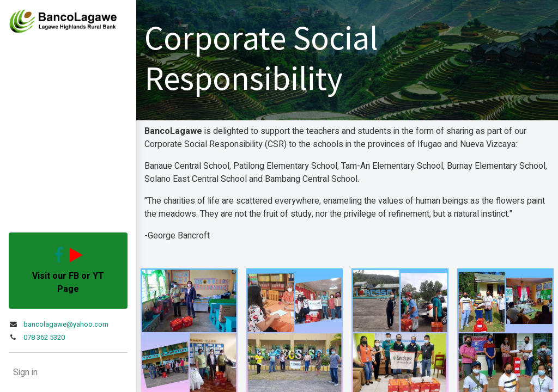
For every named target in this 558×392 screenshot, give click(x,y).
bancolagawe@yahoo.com (66, 324)
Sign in (25, 372)
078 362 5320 (44, 338)
